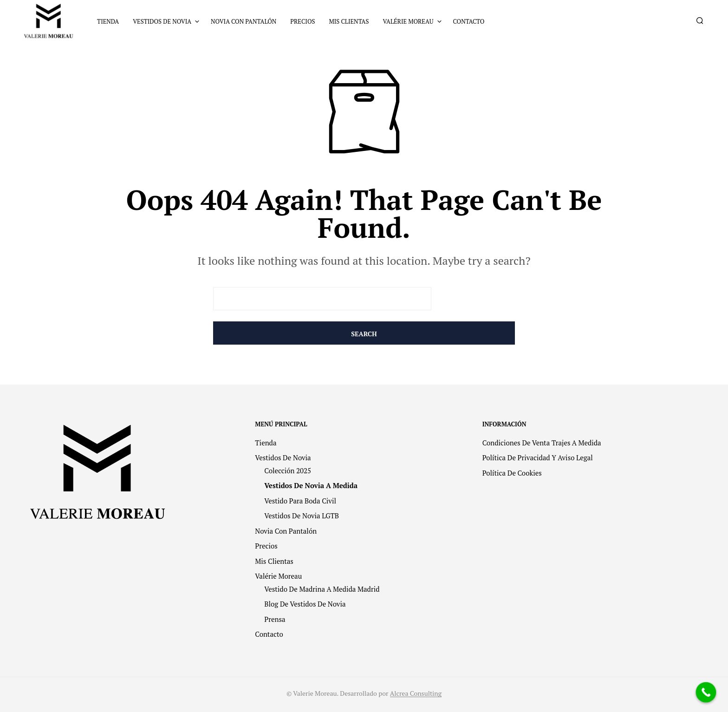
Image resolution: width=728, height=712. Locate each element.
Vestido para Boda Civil (300, 501)
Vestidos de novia (162, 21)
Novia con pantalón (244, 21)
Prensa (275, 619)
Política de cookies (512, 473)
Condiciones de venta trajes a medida (542, 443)
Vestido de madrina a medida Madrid (322, 589)
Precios (302, 21)
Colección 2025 (288, 470)
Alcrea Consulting (416, 693)
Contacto (469, 21)
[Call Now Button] (706, 692)
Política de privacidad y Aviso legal (538, 457)
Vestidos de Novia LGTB (302, 516)
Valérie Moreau (408, 21)
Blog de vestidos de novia (305, 604)
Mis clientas (349, 21)
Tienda (108, 21)
